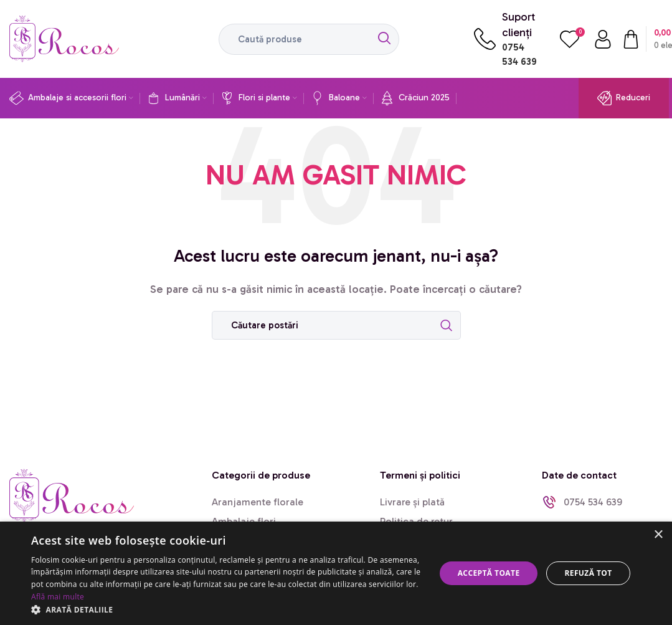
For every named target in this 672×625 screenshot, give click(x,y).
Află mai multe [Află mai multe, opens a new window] (58, 597)
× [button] (658, 535)
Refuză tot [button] (588, 573)
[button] (227, 609)
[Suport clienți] (485, 39)
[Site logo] (64, 38)
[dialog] (336, 573)
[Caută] (309, 39)
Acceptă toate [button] (489, 573)
